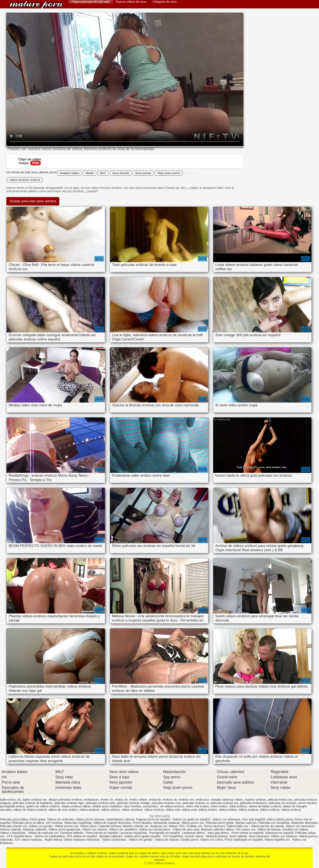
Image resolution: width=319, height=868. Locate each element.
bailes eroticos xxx (35, 800)
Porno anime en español (248, 833)
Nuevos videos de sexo (131, 2)
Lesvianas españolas (134, 833)
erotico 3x (107, 800)
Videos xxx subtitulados (50, 836)
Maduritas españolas (78, 823)
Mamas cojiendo (246, 823)
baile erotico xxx (11, 800)
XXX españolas (173, 836)
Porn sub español (253, 819)
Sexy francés (121, 173)
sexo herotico (133, 806)
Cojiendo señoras (110, 826)
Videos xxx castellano (123, 829)
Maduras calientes (35, 829)
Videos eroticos (36, 5)
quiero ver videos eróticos (43, 806)
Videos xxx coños (212, 840)
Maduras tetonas (217, 836)
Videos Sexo (88, 826)
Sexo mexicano (259, 836)
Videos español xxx (277, 840)
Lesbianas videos (194, 833)
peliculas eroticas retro (101, 803)
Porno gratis (38, 819)
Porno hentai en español (102, 833)
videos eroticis (208, 810)
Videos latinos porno (280, 819)
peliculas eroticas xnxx (166, 803)
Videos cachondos (114, 840)
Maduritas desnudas (304, 823)
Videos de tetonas (269, 829)
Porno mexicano (215, 826)
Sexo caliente (238, 836)
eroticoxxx (202, 800)
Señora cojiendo (11, 829)
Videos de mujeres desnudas (112, 823)
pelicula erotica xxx (280, 800)
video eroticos (238, 806)
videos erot (173, 810)
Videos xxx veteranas (226, 819)
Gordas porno (189, 840)
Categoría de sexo (165, 2)
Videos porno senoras (90, 819)
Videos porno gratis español (143, 836)
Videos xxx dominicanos (155, 829)
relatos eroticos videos (76, 806)
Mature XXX (177, 826)
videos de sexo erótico (63, 810)
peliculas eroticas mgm (69, 803)
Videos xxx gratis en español (192, 819)
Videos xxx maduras (284, 836)
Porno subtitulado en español (244, 840)
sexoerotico (151, 806)
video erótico (219, 806)
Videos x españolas (13, 833)
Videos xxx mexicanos (300, 826)
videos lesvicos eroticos (25, 180)
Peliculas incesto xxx (14, 826)
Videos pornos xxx (66, 826)
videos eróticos (270, 810)
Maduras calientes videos (217, 829)
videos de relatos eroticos (30, 810)
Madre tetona (53, 840)
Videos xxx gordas (41, 826)
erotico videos (138, 800)
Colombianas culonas (120, 819)
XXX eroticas (54, 823)
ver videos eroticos (172, 806)
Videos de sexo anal (186, 829)
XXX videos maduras (29, 840)
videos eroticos (291, 810)
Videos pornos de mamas (267, 826)
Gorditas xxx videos (296, 829)
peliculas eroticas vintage (133, 803)
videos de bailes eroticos (265, 806)
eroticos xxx (186, 800)
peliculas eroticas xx (196, 803)
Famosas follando (72, 833)
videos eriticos (111, 810)
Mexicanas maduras (166, 823)
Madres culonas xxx (136, 826)
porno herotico (308, 803)
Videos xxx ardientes (61, 819)
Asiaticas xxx (159, 826)
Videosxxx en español (279, 833)
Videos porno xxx (193, 823)
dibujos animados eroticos (65, 800)
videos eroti (189, 810)
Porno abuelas (142, 823)
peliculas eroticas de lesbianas (33, 803)
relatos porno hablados (107, 806)
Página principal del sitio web (91, 2)
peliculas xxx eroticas (283, 803)
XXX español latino (20, 836)
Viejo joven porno (169, 173)
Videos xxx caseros (95, 829)
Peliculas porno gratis (220, 823)
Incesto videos (194, 836)
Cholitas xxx (194, 826)
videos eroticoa (248, 810)
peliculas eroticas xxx (225, 803)
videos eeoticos (89, 810)
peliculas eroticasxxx (254, 803)
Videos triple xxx (238, 826)
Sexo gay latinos (219, 833)
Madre (90, 173)
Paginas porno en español (153, 819)
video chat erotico (197, 806)
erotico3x (155, 800)
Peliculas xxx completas (274, 823)
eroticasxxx (91, 800)
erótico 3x (121, 800)
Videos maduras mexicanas (82, 840)
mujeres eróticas (255, 800)
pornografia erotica (12, 806)
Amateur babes (69, 173)
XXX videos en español (82, 836)
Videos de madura (167, 840)
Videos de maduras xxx (43, 833)
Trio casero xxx (246, 829)
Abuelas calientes (111, 836)
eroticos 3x (170, 800)
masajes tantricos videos (227, 800)
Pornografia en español (165, 833)
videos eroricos (154, 810)
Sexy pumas (143, 173)
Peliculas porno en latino (28, 823)
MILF (103, 173)
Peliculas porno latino (14, 819)
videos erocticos (132, 810)
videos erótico (228, 810)
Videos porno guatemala (64, 829)
